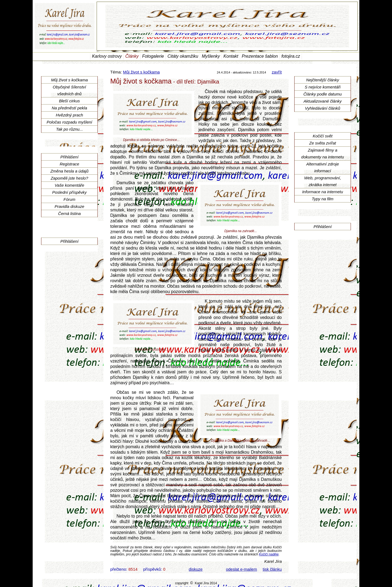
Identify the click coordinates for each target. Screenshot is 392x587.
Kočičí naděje (269, 554)
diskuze (196, 569)
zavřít (277, 72)
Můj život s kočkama (141, 72)
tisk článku (272, 569)
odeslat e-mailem (241, 569)
